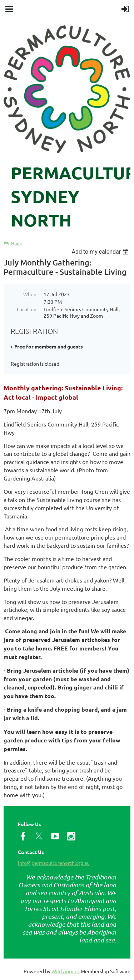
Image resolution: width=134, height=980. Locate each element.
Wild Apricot (66, 971)
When (30, 294)
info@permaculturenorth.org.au (54, 863)
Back (17, 243)
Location (27, 309)
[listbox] (101, 252)
